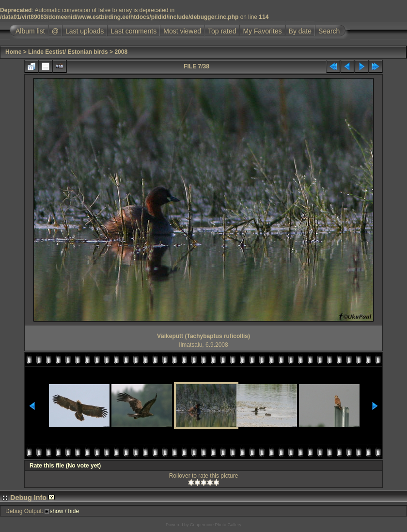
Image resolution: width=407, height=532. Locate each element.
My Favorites (262, 31)
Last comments (133, 31)
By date (300, 31)
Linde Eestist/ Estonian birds (68, 52)
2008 (121, 52)
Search (329, 31)
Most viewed (182, 31)
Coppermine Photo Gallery (216, 525)
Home (13, 52)
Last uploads (85, 31)
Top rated (222, 31)
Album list (30, 31)
